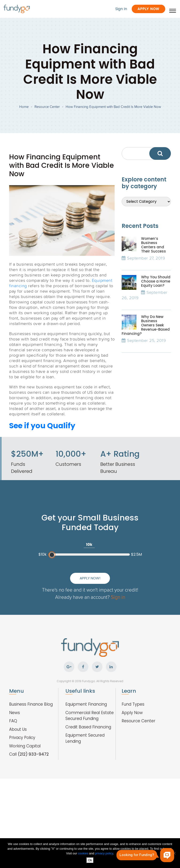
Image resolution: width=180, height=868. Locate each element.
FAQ (13, 721)
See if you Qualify (42, 426)
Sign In (121, 9)
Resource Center (47, 107)
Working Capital (25, 746)
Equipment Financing (86, 704)
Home (24, 107)
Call (29, 754)
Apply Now (148, 9)
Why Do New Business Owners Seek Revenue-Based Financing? (146, 325)
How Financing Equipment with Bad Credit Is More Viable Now (113, 107)
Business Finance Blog (31, 704)
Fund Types (133, 704)
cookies (83, 853)
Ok (90, 860)
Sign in (118, 597)
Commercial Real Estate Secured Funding (90, 716)
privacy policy (104, 853)
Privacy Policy (22, 738)
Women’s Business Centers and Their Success (154, 245)
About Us (18, 729)
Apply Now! (90, 578)
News (15, 713)
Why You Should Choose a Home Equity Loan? (156, 281)
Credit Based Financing (88, 727)
